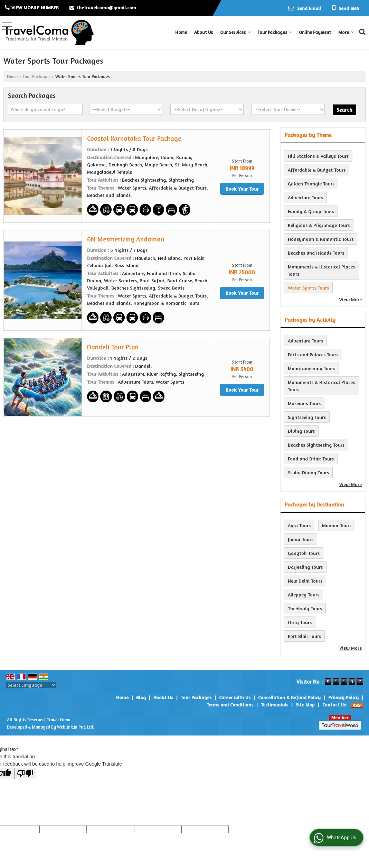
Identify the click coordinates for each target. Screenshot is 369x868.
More (346, 32)
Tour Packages (275, 32)
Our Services (235, 32)
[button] (35, 7)
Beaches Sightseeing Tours (316, 445)
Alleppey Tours (304, 595)
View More (351, 299)
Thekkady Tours (305, 608)
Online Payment (315, 32)
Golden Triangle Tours (311, 184)
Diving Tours (301, 431)
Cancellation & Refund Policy (289, 697)
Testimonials (275, 705)
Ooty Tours (300, 622)
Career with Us (235, 697)
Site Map (305, 705)
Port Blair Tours (304, 636)
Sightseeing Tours (307, 417)
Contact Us (334, 705)
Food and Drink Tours (311, 459)
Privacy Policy (343, 697)
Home (181, 32)
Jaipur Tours (301, 539)
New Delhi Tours (305, 581)
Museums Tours (304, 403)
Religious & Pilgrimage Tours (319, 225)
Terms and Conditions (230, 705)
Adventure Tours (305, 197)
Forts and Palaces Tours (313, 354)
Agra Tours (299, 525)
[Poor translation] (25, 773)
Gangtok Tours (304, 553)
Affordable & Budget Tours (317, 170)
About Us (204, 32)
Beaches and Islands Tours (316, 253)
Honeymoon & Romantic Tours (321, 239)
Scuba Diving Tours (308, 472)
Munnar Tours (337, 525)
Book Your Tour (242, 189)
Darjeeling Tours (305, 567)
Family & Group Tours (311, 211)
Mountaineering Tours (311, 368)
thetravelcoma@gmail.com (106, 7)
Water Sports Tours (308, 288)
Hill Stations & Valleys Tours (318, 156)
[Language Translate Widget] (31, 685)
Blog (141, 697)
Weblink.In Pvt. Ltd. (75, 727)
